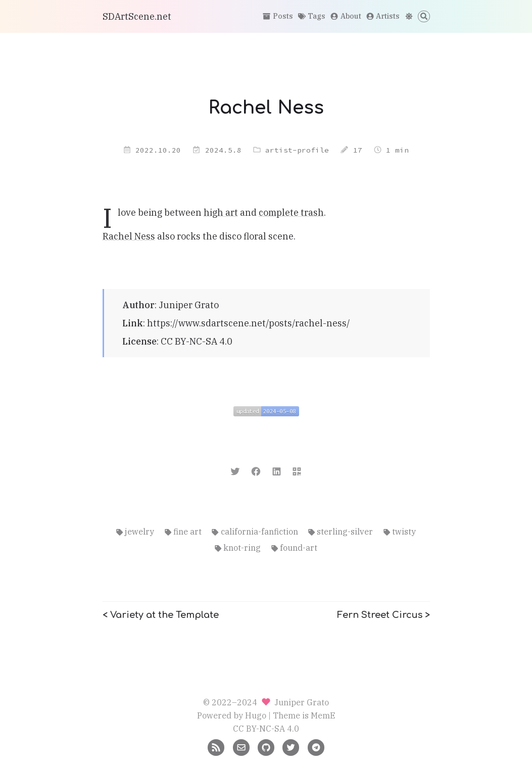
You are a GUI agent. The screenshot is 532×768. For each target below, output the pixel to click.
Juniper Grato (189, 305)
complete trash (291, 212)
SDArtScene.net (137, 16)
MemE (323, 715)
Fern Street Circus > (383, 615)
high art (221, 212)
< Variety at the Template (161, 615)
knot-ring (238, 547)
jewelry (135, 531)
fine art (183, 531)
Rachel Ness (129, 236)
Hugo (256, 715)
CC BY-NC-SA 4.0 (197, 341)
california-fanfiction (255, 531)
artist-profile (297, 150)
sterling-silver (341, 531)
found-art (294, 547)
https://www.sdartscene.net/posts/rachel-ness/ (249, 323)
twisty (400, 531)
